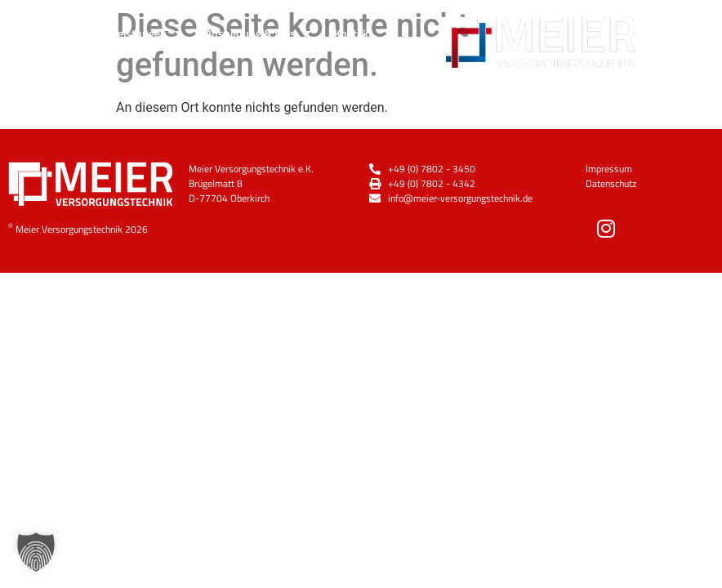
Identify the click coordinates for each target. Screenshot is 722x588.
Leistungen (147, 33)
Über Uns (58, 33)
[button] (36, 552)
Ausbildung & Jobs (258, 33)
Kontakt (353, 33)
